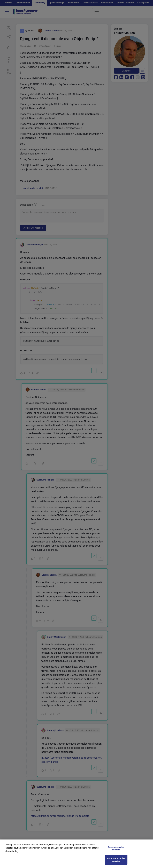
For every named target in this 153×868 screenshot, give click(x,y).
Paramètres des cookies (116, 853)
